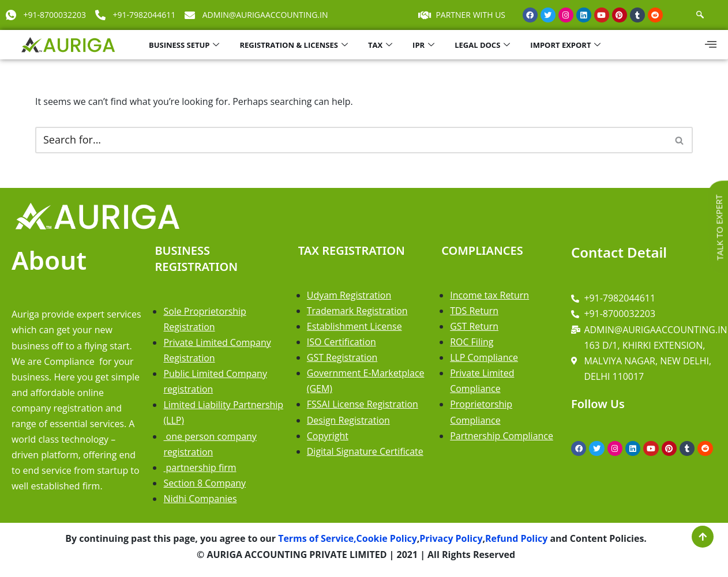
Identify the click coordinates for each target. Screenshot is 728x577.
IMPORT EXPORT (567, 45)
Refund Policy (517, 540)
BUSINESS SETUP (186, 45)
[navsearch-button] (700, 15)
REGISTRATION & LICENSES (295, 45)
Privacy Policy (452, 540)
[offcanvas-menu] (711, 44)
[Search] (351, 140)
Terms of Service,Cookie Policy (346, 540)
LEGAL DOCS (484, 45)
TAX (382, 45)
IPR (425, 45)
